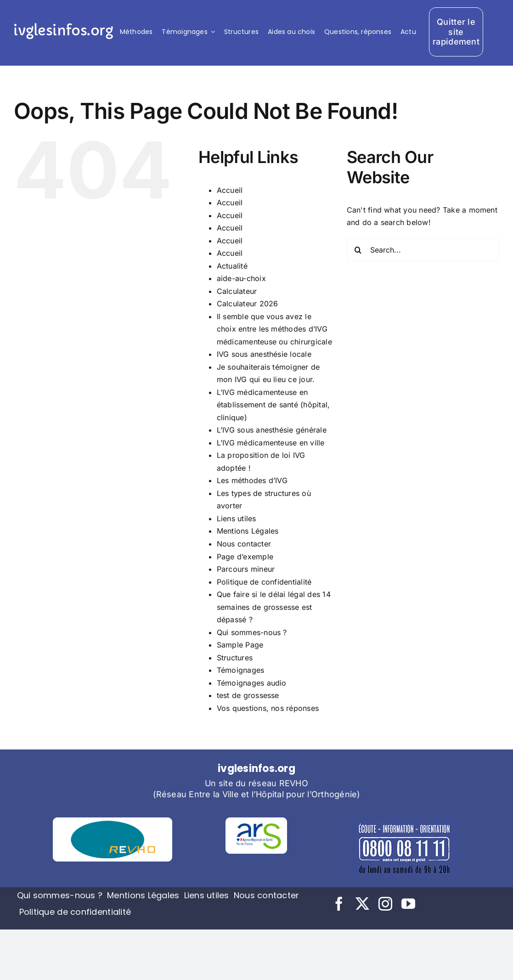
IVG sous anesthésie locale (264, 354)
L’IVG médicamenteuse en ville (271, 443)
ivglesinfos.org (63, 31)
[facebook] (339, 904)
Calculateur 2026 (248, 304)
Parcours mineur (246, 569)
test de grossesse (248, 695)
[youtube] (408, 904)
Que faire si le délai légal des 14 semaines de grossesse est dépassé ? (274, 607)
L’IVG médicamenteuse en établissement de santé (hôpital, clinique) (273, 405)
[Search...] (423, 250)
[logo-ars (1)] (256, 821)
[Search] (358, 250)
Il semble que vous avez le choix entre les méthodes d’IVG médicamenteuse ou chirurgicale (274, 329)
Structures (235, 658)
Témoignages (241, 670)
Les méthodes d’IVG (252, 480)
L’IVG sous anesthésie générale (272, 430)
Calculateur (237, 291)
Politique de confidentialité (264, 582)
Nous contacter (244, 544)
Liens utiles (237, 518)
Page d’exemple (245, 557)
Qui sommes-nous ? (252, 632)
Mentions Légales (248, 531)
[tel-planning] (405, 821)
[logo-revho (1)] (113, 821)
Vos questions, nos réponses (268, 708)
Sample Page (240, 645)
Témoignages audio (252, 683)
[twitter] (362, 904)
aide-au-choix (241, 278)
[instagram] (385, 904)
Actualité (232, 266)
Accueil (230, 190)
